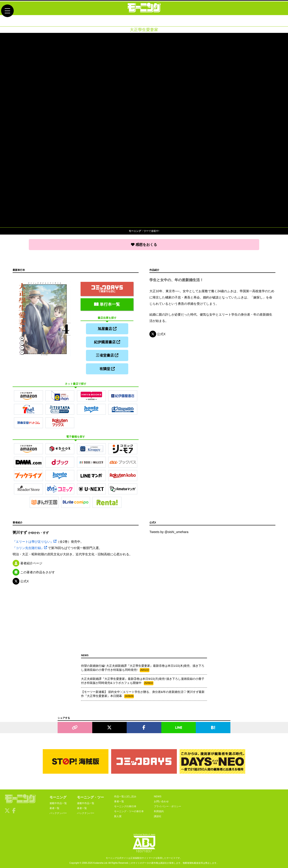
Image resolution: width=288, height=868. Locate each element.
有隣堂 (107, 368)
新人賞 (118, 816)
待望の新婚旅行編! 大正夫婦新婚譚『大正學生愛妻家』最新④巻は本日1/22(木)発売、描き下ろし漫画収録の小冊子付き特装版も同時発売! (143, 667)
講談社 (158, 816)
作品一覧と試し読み (125, 796)
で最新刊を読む (107, 288)
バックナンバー (58, 812)
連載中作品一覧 (58, 802)
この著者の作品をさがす (34, 571)
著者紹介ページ (27, 562)
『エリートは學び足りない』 (35, 541)
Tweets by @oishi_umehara (169, 531)
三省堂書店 (107, 355)
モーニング (58, 797)
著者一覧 (54, 807)
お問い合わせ (161, 801)
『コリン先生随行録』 (30, 547)
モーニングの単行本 (125, 806)
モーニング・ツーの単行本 (129, 811)
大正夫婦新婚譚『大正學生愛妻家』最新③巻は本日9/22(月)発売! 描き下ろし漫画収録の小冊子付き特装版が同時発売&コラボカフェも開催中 (143, 680)
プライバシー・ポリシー (168, 806)
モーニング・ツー (90, 797)
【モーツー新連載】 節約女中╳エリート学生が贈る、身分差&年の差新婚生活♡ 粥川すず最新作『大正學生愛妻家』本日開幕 (143, 694)
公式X (157, 334)
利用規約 (159, 811)
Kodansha (98, 862)
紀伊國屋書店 (107, 341)
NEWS (158, 796)
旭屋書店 (107, 328)
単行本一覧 (107, 304)
